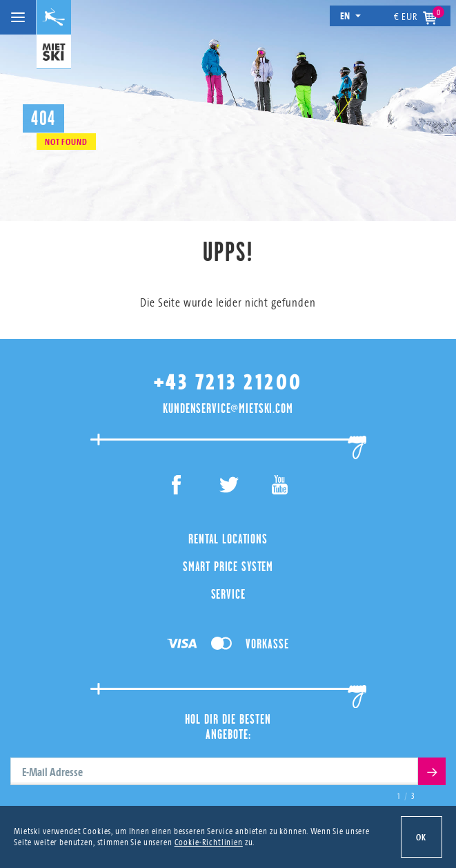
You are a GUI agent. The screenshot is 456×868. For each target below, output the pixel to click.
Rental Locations (228, 539)
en (351, 16)
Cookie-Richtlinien (209, 842)
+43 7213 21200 (228, 382)
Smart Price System (228, 566)
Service (228, 594)
